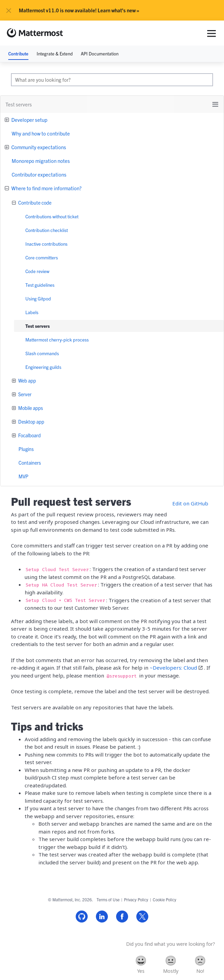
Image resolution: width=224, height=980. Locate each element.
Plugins (26, 449)
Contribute (18, 54)
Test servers (38, 326)
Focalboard (29, 435)
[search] (112, 80)
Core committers (42, 257)
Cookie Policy (165, 899)
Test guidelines (40, 285)
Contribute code (34, 203)
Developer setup (29, 120)
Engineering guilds (43, 367)
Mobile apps (30, 408)
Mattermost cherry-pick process (57, 340)
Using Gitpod (38, 299)
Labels (32, 312)
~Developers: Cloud (173, 668)
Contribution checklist (47, 230)
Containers (30, 463)
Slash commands (42, 353)
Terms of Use (108, 899)
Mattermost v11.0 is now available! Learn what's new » (79, 10)
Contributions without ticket (52, 216)
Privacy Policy (136, 899)
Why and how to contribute (41, 133)
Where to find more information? (46, 188)
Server (24, 394)
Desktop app (31, 422)
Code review (37, 271)
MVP (23, 476)
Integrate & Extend (55, 54)
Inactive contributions (46, 244)
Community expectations (38, 147)
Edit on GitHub (190, 503)
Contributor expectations (39, 174)
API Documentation (100, 54)
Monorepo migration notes (41, 161)
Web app (27, 381)
